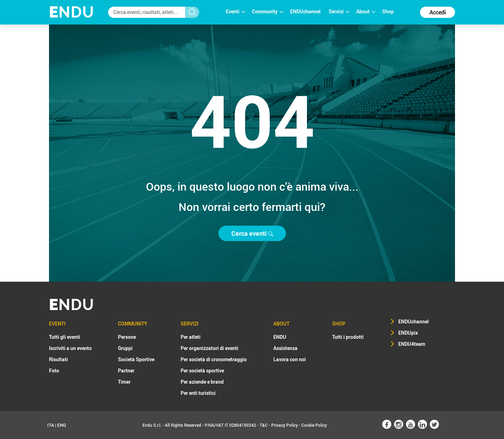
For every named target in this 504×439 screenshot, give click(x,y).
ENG (62, 425)
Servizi (339, 11)
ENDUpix (408, 333)
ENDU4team (412, 344)
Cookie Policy (314, 425)
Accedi (438, 12)
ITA (51, 425)
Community (268, 11)
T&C (264, 425)
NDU (72, 12)
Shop (388, 11)
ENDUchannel (306, 11)
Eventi (235, 11)
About (366, 11)
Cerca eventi (252, 233)
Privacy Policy (285, 425)
